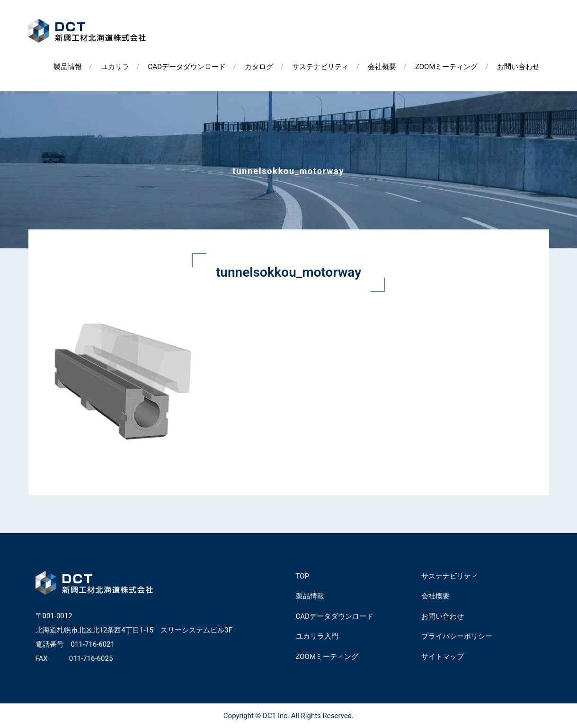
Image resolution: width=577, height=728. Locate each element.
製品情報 (68, 67)
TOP (303, 576)
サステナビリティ (320, 67)
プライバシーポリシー (457, 636)
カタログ (259, 67)
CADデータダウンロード (187, 67)
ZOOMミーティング (447, 67)
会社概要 (382, 67)
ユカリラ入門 (317, 636)
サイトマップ (443, 657)
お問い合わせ (518, 67)
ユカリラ (115, 67)
